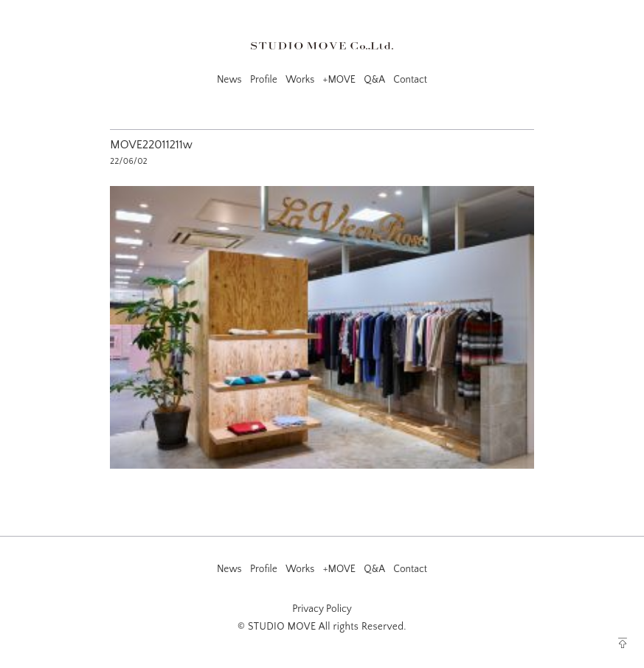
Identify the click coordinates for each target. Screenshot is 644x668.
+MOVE (339, 80)
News (229, 80)
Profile (264, 80)
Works (300, 80)
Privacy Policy (322, 609)
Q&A (374, 80)
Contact (410, 80)
